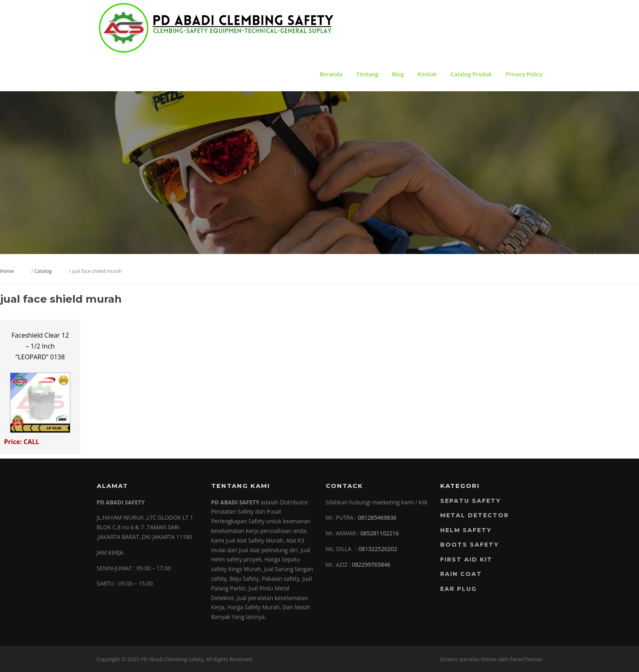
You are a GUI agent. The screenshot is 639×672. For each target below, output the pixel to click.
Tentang (367, 74)
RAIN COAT (461, 574)
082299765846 (371, 564)
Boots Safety (470, 545)
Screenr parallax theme (468, 659)
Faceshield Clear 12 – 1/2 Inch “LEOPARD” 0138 (40, 346)
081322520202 (378, 549)
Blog (398, 74)
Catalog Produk (471, 74)
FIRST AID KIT (466, 559)
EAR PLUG (458, 589)
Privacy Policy (524, 74)
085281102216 (380, 533)
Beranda (331, 74)
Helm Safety (466, 530)
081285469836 (377, 517)
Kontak (427, 74)
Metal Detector (475, 515)
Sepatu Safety (471, 501)
